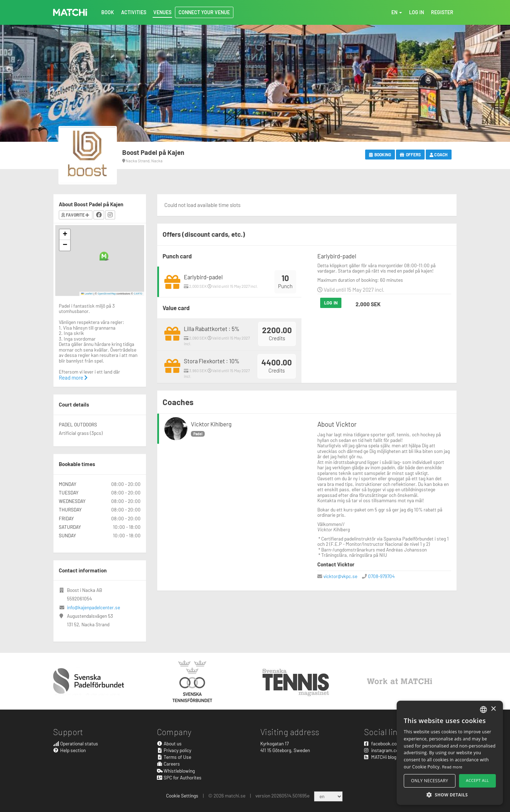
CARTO (138, 293)
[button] (104, 256)
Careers (169, 764)
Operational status (76, 743)
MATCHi (70, 12)
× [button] (493, 709)
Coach (439, 155)
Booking (380, 155)
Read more (73, 377)
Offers (410, 155)
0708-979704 (381, 576)
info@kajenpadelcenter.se (93, 607)
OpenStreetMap (107, 293)
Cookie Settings (182, 796)
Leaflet (87, 293)
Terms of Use (174, 757)
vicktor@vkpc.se (340, 576)
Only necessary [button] (430, 781)
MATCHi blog (380, 757)
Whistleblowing (176, 771)
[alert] (450, 753)
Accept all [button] (478, 780)
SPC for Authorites (179, 777)
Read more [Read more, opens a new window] (452, 767)
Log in (331, 303)
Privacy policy (174, 750)
